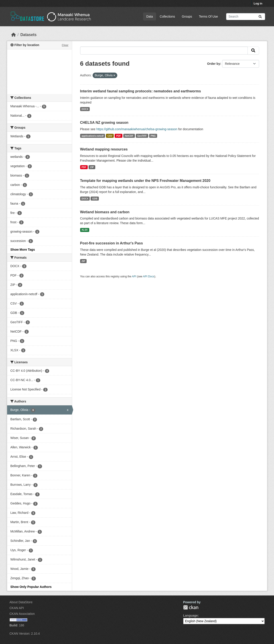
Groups (187, 16)
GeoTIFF (142, 136)
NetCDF (129, 136)
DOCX (85, 109)
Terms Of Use (209, 16)
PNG (153, 136)
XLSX (84, 230)
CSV (110, 136)
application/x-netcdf (92, 136)
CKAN (191, 607)
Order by (214, 64)
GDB (95, 199)
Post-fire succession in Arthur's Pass (112, 243)
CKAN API (17, 608)
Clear (65, 45)
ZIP (92, 167)
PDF (119, 136)
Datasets (28, 35)
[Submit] (260, 17)
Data (150, 16)
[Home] (14, 35)
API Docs (149, 276)
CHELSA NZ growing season (104, 123)
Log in (258, 3)
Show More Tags (23, 250)
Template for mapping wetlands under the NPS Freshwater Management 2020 (145, 181)
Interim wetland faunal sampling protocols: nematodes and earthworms (141, 91)
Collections (167, 16)
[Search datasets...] (246, 17)
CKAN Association (22, 614)
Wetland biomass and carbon (105, 212)
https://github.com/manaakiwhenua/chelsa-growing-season (137, 129)
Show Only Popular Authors (31, 587)
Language (191, 616)
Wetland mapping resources (104, 149)
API (134, 276)
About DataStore (21, 602)
